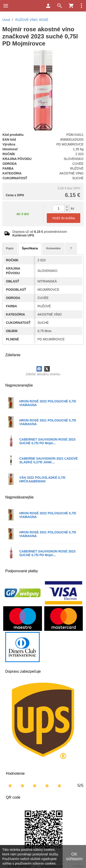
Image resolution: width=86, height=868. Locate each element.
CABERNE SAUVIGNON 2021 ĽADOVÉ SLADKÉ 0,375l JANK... (49, 460)
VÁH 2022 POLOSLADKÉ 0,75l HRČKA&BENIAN (42, 479)
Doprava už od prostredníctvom (40, 233)
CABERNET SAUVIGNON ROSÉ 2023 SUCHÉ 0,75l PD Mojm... (47, 441)
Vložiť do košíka (63, 218)
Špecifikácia (30, 248)
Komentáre (54, 248)
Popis (10, 248)
